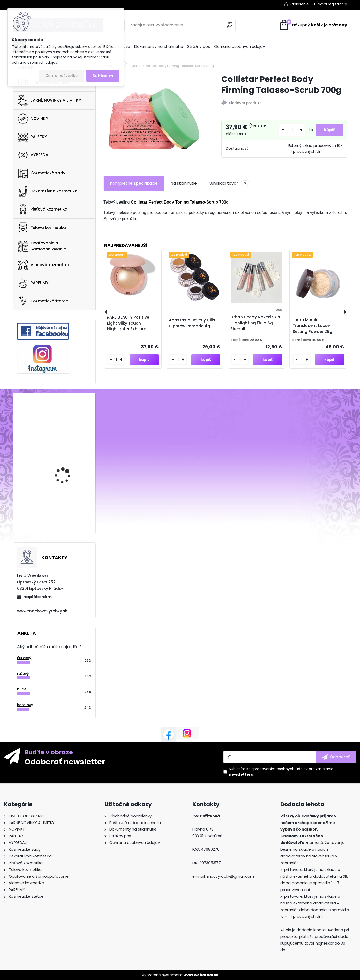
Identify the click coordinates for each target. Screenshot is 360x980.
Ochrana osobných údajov (240, 46)
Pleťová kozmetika (43, 210)
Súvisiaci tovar (229, 186)
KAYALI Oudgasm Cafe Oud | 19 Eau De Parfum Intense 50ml (68, 417)
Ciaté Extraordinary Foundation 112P (65, 500)
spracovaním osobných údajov (280, 769)
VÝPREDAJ (34, 155)
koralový (25, 705)
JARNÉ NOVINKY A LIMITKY (49, 101)
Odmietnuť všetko (61, 76)
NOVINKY (33, 119)
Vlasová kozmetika (43, 265)
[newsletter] (336, 757)
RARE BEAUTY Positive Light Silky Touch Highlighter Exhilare (128, 326)
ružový (23, 674)
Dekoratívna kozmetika (48, 191)
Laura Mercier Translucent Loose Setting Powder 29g (312, 329)
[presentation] (106, 315)
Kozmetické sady (42, 173)
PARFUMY (33, 283)
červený (24, 658)
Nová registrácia (332, 4)
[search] (230, 25)
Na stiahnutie (184, 186)
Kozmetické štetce (43, 301)
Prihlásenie (299, 4)
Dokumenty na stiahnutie (159, 46)
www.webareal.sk (201, 975)
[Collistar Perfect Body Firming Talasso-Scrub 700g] (154, 119)
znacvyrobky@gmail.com (230, 876)
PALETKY (32, 137)
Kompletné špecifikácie (134, 186)
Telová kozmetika (42, 228)
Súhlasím (103, 76)
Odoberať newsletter (65, 761)
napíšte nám (37, 597)
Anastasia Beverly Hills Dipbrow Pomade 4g (192, 326)
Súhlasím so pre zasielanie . (281, 772)
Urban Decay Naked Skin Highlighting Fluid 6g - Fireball (255, 326)
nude (22, 689)
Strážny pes (199, 46)
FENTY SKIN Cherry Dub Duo (67, 460)
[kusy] (289, 132)
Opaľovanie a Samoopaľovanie (42, 246)
